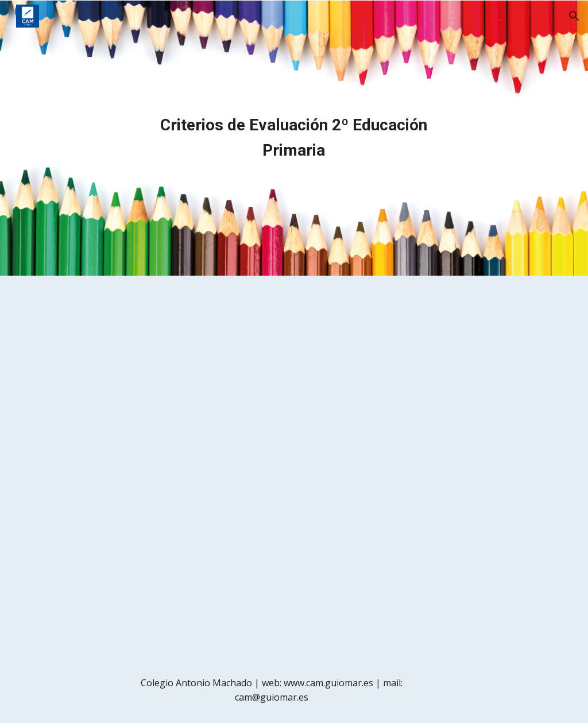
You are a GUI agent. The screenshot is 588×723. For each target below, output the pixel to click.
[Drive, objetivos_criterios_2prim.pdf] (294, 467)
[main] (294, 138)
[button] (574, 16)
